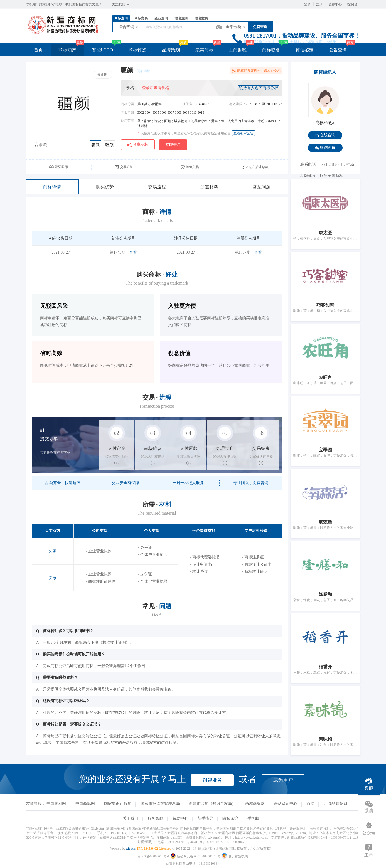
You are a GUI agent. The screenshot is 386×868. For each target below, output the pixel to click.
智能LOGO (102, 50)
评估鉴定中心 (286, 804)
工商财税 (238, 50)
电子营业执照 (235, 856)
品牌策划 (171, 50)
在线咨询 (325, 135)
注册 (319, 4)
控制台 (352, 4)
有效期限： (238, 104)
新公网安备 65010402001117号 (196, 856)
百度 (311, 804)
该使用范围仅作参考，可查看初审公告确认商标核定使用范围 (184, 133)
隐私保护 (230, 818)
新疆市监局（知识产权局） (212, 804)
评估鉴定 (304, 50)
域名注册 (181, 18)
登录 (307, 4)
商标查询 (121, 18)
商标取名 (271, 50)
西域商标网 (255, 804)
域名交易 (201, 18)
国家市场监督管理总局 (160, 804)
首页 (38, 50)
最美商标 (204, 50)
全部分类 (236, 27)
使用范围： (129, 121)
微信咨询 (325, 148)
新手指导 (205, 818)
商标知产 (67, 50)
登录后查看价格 (156, 88)
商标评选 (137, 50)
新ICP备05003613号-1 (154, 856)
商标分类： (129, 104)
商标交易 (141, 18)
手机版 (253, 818)
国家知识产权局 (118, 804)
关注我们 (121, 4)
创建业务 (212, 780)
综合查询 (129, 27)
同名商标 (144, 71)
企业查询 (161, 18)
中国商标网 (85, 804)
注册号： (189, 104)
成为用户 (283, 780)
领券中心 (335, 4)
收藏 (41, 145)
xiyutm (131, 849)
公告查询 (338, 50)
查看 (133, 252)
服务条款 (156, 818)
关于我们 (131, 818)
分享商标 (138, 145)
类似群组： (129, 112)
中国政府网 (56, 804)
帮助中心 (180, 818)
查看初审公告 (244, 133)
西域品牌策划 (335, 804)
